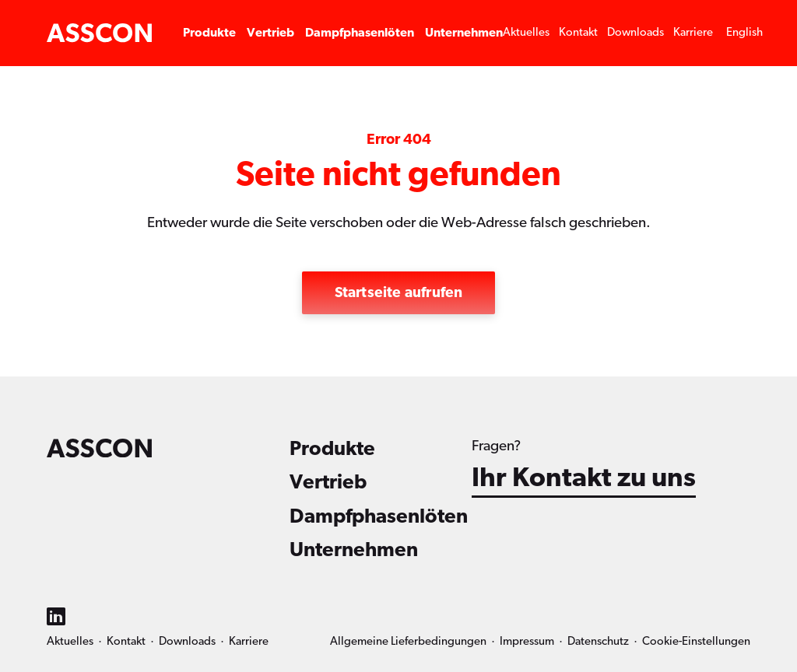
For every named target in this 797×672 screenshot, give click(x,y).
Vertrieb (270, 33)
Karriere (693, 32)
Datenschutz (598, 641)
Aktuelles (526, 32)
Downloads (635, 32)
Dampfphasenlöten (360, 33)
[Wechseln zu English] (744, 33)
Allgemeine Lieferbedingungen (408, 641)
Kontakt (578, 32)
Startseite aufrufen (399, 293)
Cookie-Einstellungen (696, 641)
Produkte (209, 33)
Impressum (527, 641)
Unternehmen (464, 33)
